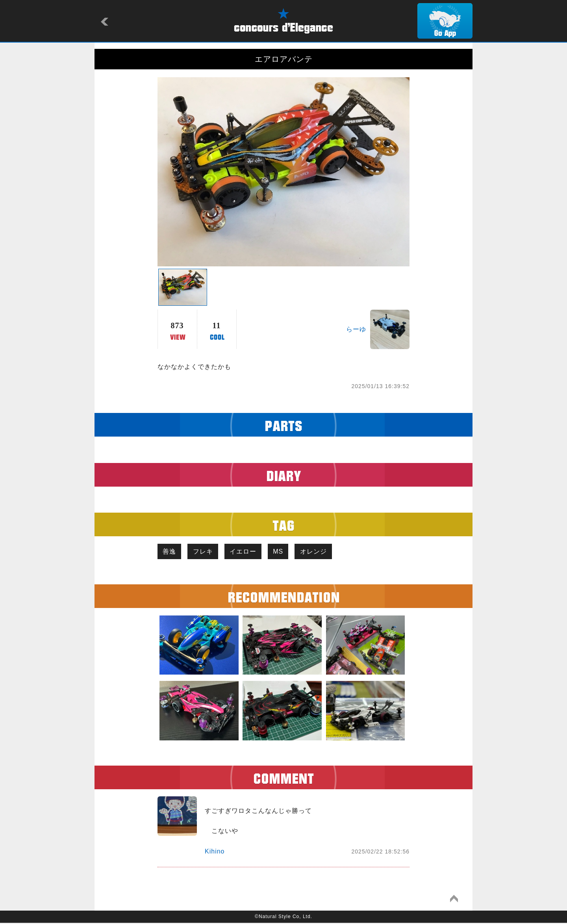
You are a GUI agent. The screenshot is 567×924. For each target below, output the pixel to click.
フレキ (206, 552)
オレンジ (323, 552)
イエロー (248, 552)
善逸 (170, 552)
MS (286, 552)
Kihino (215, 852)
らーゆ (356, 329)
